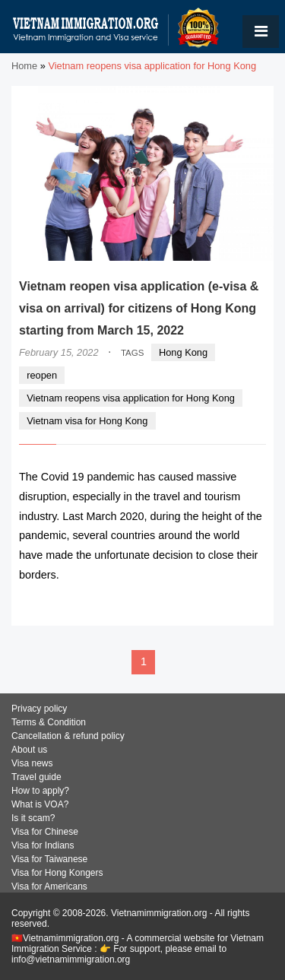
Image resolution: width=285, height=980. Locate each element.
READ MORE (220, 605)
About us (29, 750)
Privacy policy (39, 709)
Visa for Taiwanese (49, 859)
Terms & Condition (49, 722)
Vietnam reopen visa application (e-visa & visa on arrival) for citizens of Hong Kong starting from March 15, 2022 (139, 308)
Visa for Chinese (45, 832)
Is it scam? (33, 818)
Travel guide (36, 777)
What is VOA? (40, 804)
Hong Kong (183, 352)
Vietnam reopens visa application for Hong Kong (131, 398)
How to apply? (40, 791)
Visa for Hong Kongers (57, 873)
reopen (42, 375)
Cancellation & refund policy (68, 736)
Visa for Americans (49, 886)
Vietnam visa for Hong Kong (87, 421)
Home (24, 66)
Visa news (32, 763)
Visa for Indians (43, 845)
